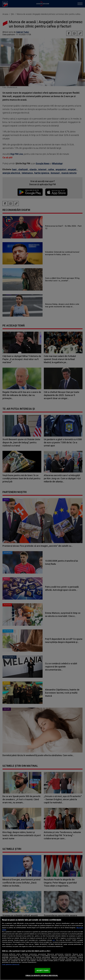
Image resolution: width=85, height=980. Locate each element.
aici (54, 940)
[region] (42, 948)
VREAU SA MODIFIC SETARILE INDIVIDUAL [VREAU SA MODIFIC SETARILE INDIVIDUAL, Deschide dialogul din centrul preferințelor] (42, 975)
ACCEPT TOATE (43, 970)
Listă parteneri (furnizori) (11, 965)
